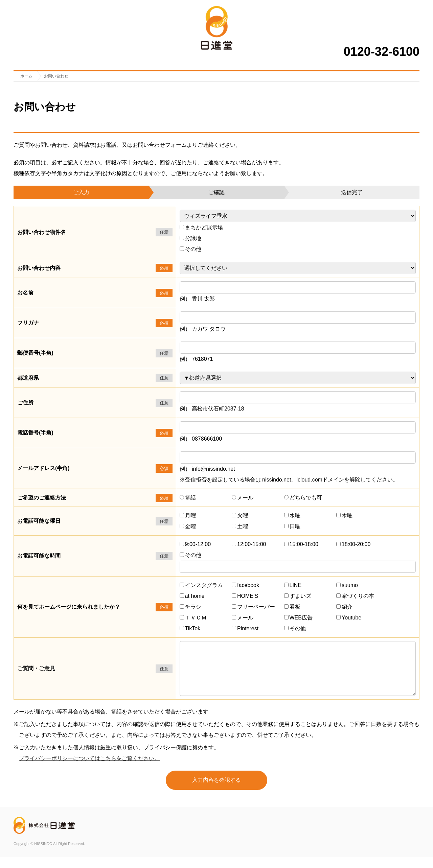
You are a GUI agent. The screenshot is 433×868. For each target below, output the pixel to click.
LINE (293, 585)
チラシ (190, 607)
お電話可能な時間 (39, 556)
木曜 (344, 515)
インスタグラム (201, 585)
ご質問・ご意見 (36, 674)
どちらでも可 (303, 498)
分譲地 (190, 238)
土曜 (240, 526)
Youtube (349, 618)
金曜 (188, 526)
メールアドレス (43, 468)
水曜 (292, 515)
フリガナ (28, 323)
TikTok (190, 628)
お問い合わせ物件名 (42, 232)
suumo (347, 585)
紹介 (344, 607)
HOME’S (245, 596)
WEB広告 (298, 618)
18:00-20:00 (353, 544)
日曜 (292, 526)
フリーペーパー (253, 607)
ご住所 (25, 403)
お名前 (25, 293)
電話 (188, 498)
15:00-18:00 (301, 544)
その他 (190, 249)
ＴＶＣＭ (193, 618)
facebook (245, 585)
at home (192, 596)
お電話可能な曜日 (39, 521)
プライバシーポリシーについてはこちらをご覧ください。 (89, 769)
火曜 (240, 515)
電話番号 (35, 433)
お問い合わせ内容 (39, 268)
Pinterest (245, 628)
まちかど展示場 (201, 227)
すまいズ (298, 596)
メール (243, 498)
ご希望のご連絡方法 (42, 498)
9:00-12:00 (195, 544)
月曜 (188, 515)
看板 (292, 607)
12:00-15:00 (249, 544)
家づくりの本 (355, 596)
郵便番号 (35, 353)
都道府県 (28, 378)
